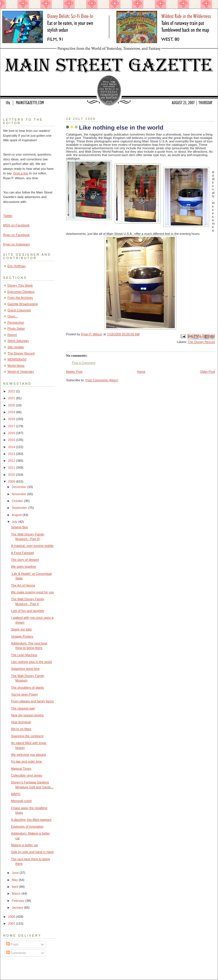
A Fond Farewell (23, 553)
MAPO (16, 794)
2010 (12, 475)
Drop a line (21, 173)
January (18, 908)
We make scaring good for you (33, 592)
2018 (12, 419)
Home (141, 372)
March (17, 894)
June (16, 873)
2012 (12, 461)
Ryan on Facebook (16, 235)
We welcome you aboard (28, 755)
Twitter (8, 216)
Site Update (16, 347)
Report (12, 335)
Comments (16, 953)
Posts (12, 944)
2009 (12, 481)
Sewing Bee (20, 527)
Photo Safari (16, 328)
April (15, 887)
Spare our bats (21, 629)
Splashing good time (25, 669)
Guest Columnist (19, 310)
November (19, 494)
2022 (12, 391)
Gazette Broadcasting (23, 304)
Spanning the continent (27, 736)
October (18, 501)
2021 (12, 398)
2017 (12, 426)
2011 (12, 467)
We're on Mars (21, 729)
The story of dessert (25, 560)
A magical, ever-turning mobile (32, 546)
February (18, 901)
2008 (12, 917)
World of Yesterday (21, 372)
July (15, 522)
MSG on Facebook (16, 225)
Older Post (207, 372)
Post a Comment (84, 363)
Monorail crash (21, 801)
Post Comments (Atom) (102, 380)
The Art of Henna (23, 585)
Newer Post (74, 372)
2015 (12, 440)
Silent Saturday (18, 341)
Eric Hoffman (17, 266)
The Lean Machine (24, 655)
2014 (12, 447)
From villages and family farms (33, 701)
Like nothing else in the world (31, 662)
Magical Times (21, 769)
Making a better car (25, 845)
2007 (12, 923)
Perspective (16, 322)
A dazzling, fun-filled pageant (31, 820)
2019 (12, 412)
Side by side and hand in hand (32, 852)
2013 (12, 454)
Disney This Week (20, 285)
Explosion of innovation (27, 826)
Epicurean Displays (21, 292)
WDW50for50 (17, 359)
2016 (12, 433)
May (15, 880)
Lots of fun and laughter (28, 611)
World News (16, 366)
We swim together (24, 566)
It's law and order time (27, 761)
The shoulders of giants (28, 687)
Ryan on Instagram (16, 244)
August (17, 515)
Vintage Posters (22, 636)
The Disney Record (201, 342)
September (20, 508)
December (19, 487)
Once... (13, 316)
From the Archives (20, 298)
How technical (21, 722)
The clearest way (23, 708)
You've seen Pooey (25, 694)
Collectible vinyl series (27, 775)
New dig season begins (27, 715)
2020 (12, 405)
